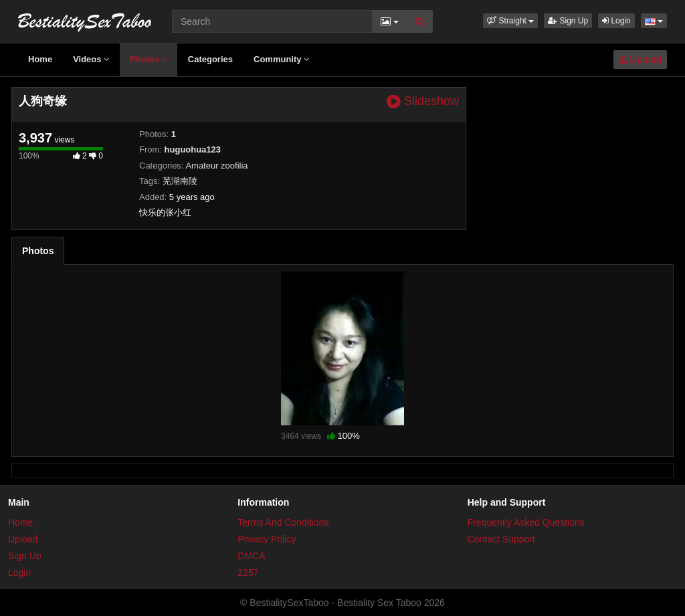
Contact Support (501, 539)
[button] (510, 21)
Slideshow (423, 101)
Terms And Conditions (283, 522)
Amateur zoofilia (216, 166)
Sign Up (568, 21)
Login (616, 21)
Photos (149, 59)
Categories (210, 59)
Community (281, 59)
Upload (640, 60)
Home (40, 59)
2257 (248, 573)
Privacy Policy (267, 539)
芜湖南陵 (180, 181)
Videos (91, 59)
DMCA (251, 556)
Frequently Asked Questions (526, 522)
